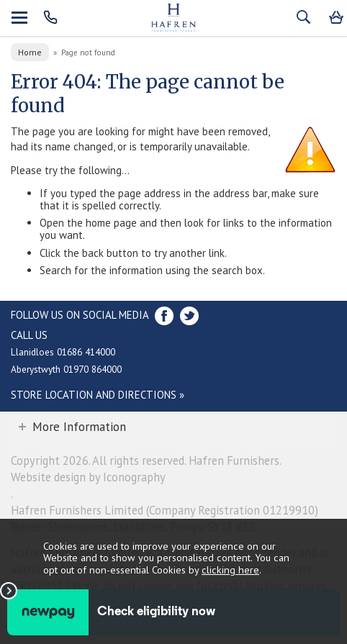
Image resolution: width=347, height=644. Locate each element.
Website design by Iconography (88, 477)
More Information (79, 427)
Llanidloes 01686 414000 (63, 352)
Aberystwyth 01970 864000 (66, 369)
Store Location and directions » (98, 395)
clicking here (230, 570)
